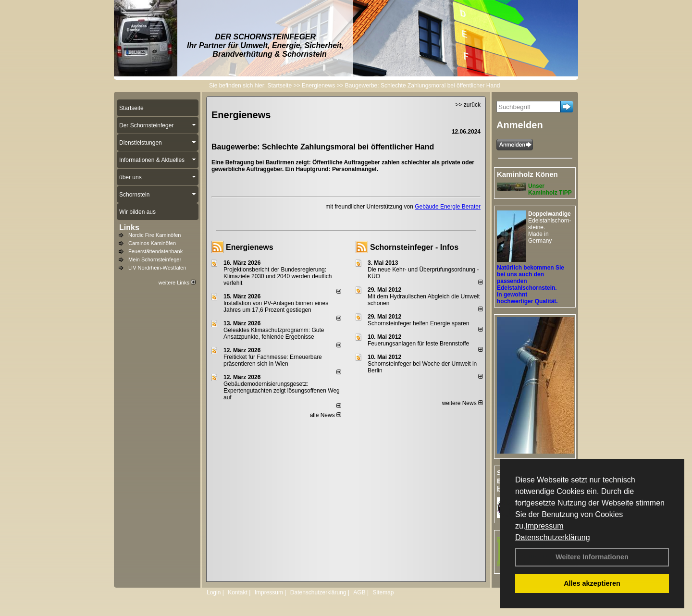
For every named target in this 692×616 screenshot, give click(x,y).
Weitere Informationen (592, 557)
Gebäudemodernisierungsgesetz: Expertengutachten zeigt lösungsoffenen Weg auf (282, 391)
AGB (359, 592)
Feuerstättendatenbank (155, 251)
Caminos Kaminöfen (152, 243)
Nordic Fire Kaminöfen (154, 235)
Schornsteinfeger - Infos (414, 247)
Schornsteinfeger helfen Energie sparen (418, 323)
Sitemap (383, 592)
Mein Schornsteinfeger (155, 259)
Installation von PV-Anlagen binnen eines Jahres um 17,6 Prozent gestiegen (276, 307)
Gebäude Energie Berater (448, 207)
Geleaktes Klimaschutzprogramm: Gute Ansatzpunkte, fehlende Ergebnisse (274, 333)
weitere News (463, 403)
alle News (326, 415)
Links (129, 228)
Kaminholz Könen (527, 174)
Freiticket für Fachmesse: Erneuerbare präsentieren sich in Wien (273, 360)
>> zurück (468, 105)
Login (214, 592)
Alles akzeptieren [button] (592, 583)
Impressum (544, 526)
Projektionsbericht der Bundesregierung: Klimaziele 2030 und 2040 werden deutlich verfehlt (278, 276)
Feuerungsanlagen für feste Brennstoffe (418, 344)
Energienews (250, 247)
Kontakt (238, 592)
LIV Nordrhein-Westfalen (157, 268)
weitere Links (177, 283)
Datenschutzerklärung (553, 537)
